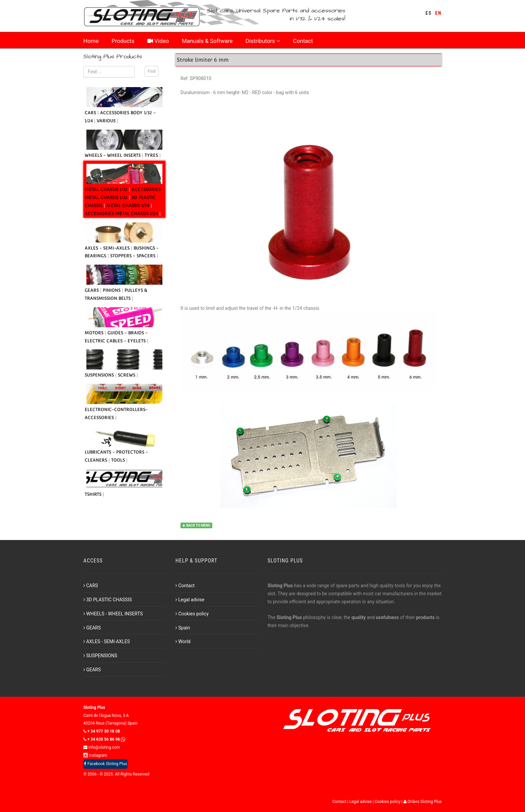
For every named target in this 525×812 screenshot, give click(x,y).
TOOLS (119, 460)
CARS (91, 113)
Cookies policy (192, 614)
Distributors (263, 41)
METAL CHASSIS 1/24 (129, 206)
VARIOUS (107, 121)
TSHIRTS (94, 494)
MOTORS (95, 333)
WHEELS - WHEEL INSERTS (113, 155)
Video (158, 41)
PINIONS (112, 290)
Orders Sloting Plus (423, 802)
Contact (303, 41)
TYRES (152, 155)
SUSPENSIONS (100, 375)
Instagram (95, 755)
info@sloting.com (102, 747)
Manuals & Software (207, 41)
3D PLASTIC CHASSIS (108, 600)
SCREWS (127, 375)
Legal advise (190, 600)
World (183, 641)
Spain (183, 628)
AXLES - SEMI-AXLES (108, 248)
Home (91, 41)
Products (123, 41)
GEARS (92, 290)
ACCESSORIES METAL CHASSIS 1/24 (122, 214)
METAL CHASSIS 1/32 (107, 189)
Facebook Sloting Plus (105, 764)
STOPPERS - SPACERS (133, 256)
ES (429, 13)
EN (438, 13)
